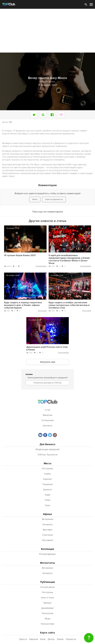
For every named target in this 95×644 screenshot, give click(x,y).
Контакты (47, 426)
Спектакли (47, 535)
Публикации (47, 582)
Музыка (47, 603)
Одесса (23, 639)
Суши (47, 505)
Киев (43, 639)
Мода (47, 619)
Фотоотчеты (47, 563)
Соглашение (48, 420)
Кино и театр (48, 598)
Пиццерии (47, 484)
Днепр (51, 639)
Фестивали (48, 540)
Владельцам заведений (47, 449)
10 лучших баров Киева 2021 (20, 255)
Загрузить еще (48, 362)
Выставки (48, 530)
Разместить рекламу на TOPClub (48, 383)
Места (48, 463)
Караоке (48, 479)
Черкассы (71, 639)
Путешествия (47, 624)
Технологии (48, 613)
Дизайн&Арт (48, 608)
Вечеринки (48, 519)
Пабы (48, 500)
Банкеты (48, 490)
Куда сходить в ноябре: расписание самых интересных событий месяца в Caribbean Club (69, 305)
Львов (60, 639)
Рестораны (42, 311)
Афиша (47, 514)
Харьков (34, 639)
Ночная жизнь (41, 266)
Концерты (47, 524)
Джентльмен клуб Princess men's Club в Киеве (47, 348)
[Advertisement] (47, 31)
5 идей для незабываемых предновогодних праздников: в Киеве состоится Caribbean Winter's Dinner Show (69, 259)
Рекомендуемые (47, 554)
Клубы (47, 474)
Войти (35, 199)
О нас (48, 410)
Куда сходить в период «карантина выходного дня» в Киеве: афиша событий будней (23, 305)
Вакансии (48, 415)
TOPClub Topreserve (47, 455)
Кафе (48, 495)
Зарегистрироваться (54, 199)
